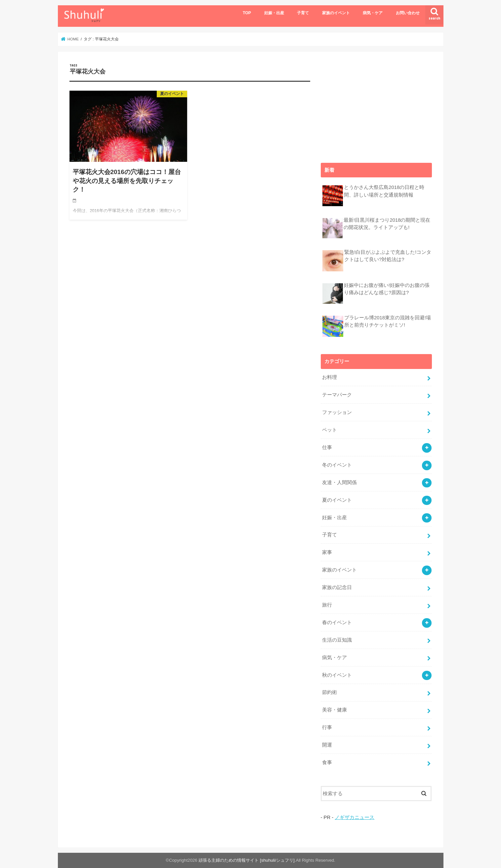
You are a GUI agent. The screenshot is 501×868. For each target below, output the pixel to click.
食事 (327, 762)
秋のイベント (337, 675)
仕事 (327, 447)
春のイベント (337, 622)
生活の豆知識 (337, 640)
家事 (327, 552)
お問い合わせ (408, 13)
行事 (327, 727)
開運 (327, 745)
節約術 (330, 692)
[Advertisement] (376, 105)
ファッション (337, 412)
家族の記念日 (337, 587)
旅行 (327, 605)
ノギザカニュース (355, 817)
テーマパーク (337, 395)
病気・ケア (373, 13)
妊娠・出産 (274, 13)
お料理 (330, 377)
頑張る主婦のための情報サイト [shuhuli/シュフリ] (246, 860)
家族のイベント (336, 13)
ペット (330, 430)
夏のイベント (337, 500)
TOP (247, 13)
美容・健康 (334, 710)
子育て (303, 13)
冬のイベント (337, 465)
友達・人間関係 (339, 482)
